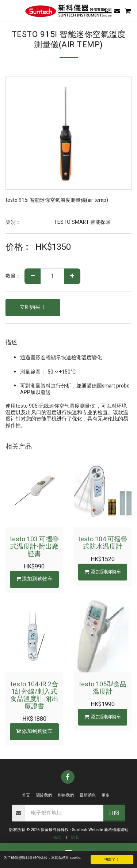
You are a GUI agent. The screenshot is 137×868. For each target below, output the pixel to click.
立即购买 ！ (33, 307)
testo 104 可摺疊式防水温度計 (103, 543)
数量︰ (13, 276)
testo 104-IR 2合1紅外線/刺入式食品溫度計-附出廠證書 (34, 695)
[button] (8, 10)
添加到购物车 (34, 579)
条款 (57, 837)
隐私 (75, 837)
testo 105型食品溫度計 (103, 688)
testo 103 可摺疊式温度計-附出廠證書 (34, 547)
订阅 (114, 813)
